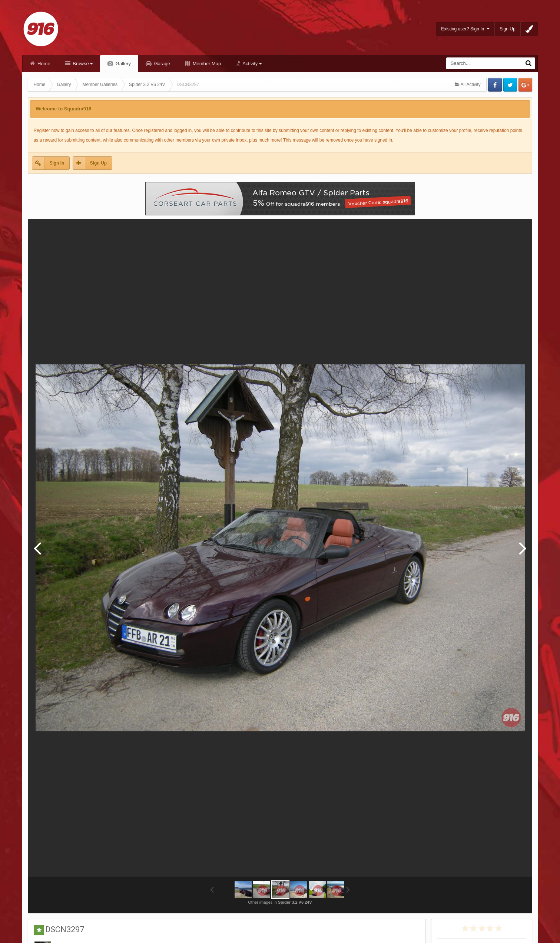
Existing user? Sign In (465, 29)
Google (525, 85)
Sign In (57, 163)
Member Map (206, 64)
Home (43, 64)
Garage (161, 64)
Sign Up (508, 29)
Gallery (122, 64)
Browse (82, 64)
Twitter (510, 85)
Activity (251, 64)
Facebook (495, 85)
